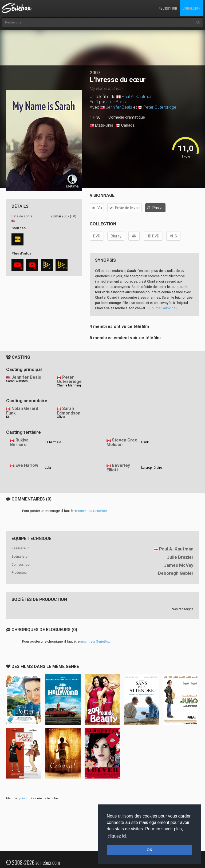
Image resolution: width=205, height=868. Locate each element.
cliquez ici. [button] (117, 836)
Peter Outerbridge (160, 107)
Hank (145, 442)
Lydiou (22, 798)
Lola (48, 468)
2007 (95, 73)
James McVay (179, 565)
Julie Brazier (118, 102)
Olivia (61, 417)
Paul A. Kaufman (137, 97)
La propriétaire (152, 468)
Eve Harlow (27, 465)
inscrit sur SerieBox (92, 511)
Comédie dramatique (127, 117)
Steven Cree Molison (122, 442)
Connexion (191, 8)
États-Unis (101, 126)
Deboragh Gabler (176, 573)
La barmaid (53, 442)
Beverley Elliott (118, 468)
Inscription (167, 8)
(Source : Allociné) (163, 308)
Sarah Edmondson (69, 411)
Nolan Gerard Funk (22, 411)
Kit (8, 417)
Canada (125, 126)
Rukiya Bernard (19, 442)
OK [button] (149, 850)
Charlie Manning (69, 385)
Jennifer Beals (119, 107)
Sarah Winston (17, 381)
